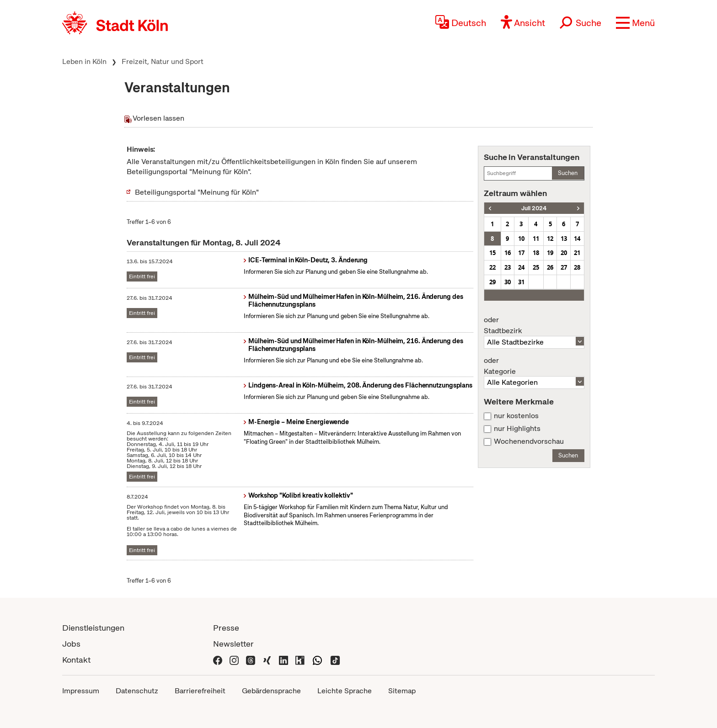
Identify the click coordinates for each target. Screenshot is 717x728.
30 (508, 282)
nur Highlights (517, 429)
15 (492, 253)
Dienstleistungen (93, 628)
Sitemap (402, 691)
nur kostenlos (516, 416)
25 (536, 267)
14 (577, 239)
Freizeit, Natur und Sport (163, 61)
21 (577, 253)
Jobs (71, 644)
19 (550, 253)
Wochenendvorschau (529, 441)
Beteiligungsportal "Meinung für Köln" (197, 192)
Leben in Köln (84, 61)
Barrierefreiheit (200, 691)
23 (508, 267)
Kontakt (76, 660)
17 (521, 253)
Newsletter (233, 644)
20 (564, 253)
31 (521, 282)
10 (521, 239)
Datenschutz (137, 691)
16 (508, 253)
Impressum (81, 691)
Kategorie (534, 366)
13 (564, 239)
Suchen (568, 173)
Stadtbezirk (534, 325)
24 (521, 267)
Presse (226, 628)
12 (550, 239)
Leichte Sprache (345, 691)
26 (550, 267)
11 (536, 239)
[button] (635, 23)
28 (577, 267)
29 (492, 282)
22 (492, 267)
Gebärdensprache (271, 691)
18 (536, 253)
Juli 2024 (534, 208)
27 (564, 267)
